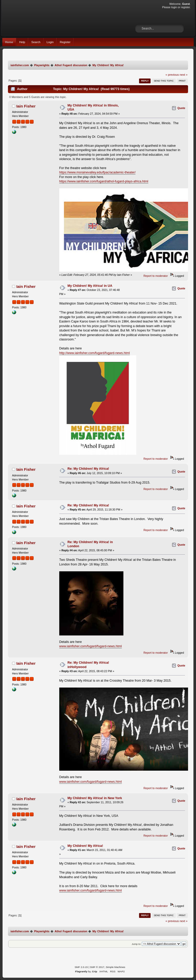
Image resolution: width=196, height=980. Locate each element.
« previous (172, 75)
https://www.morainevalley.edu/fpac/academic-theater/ (97, 172)
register (185, 7)
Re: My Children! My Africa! (88, 469)
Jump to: (136, 944)
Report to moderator (156, 276)
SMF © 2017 (97, 967)
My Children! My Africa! (85, 846)
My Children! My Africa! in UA (90, 286)
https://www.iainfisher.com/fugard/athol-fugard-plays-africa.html (104, 181)
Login (50, 42)
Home (9, 42)
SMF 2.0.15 (81, 967)
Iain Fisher (26, 106)
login (174, 7)
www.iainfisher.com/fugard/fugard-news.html (91, 646)
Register (65, 42)
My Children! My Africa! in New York (95, 798)
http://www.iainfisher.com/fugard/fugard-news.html (95, 353)
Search (36, 42)
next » (184, 75)
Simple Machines (115, 967)
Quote (181, 108)
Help (22, 42)
